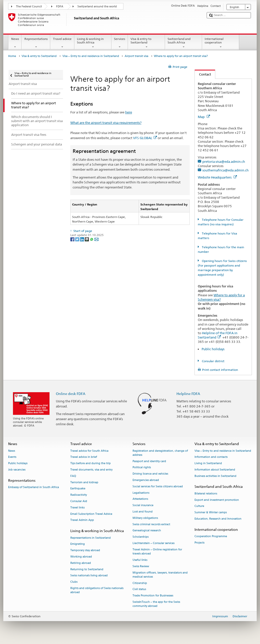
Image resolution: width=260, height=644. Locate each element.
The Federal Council (29, 6)
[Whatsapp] (92, 239)
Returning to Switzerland (87, 569)
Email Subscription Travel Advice (91, 514)
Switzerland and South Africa (184, 43)
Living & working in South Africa (93, 43)
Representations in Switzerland (91, 538)
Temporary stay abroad (85, 551)
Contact (203, 74)
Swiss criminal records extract (151, 524)
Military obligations (145, 518)
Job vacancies (17, 470)
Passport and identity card (149, 461)
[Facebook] (73, 239)
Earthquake (78, 489)
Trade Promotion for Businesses (153, 596)
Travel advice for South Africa (89, 451)
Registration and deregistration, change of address (160, 453)
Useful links (140, 560)
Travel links (77, 508)
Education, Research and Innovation (218, 519)
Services (120, 43)
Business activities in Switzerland (215, 476)
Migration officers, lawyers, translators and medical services (160, 575)
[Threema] (87, 239)
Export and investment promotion (217, 500)
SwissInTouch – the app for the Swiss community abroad (156, 604)
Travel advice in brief (84, 457)
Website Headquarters (217, 177)
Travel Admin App (82, 520)
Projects (199, 543)
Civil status (139, 589)
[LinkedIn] (82, 239)
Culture (199, 506)
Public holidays (213, 349)
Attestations (140, 499)
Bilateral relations (206, 494)
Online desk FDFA (71, 394)
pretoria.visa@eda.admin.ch (224, 162)
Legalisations (141, 493)
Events (12, 457)
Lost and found (143, 512)
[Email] (96, 239)
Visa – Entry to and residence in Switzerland (91, 56)
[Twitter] (78, 239)
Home (12, 56)
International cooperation (221, 43)
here (129, 112)
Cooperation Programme (211, 536)
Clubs (74, 582)
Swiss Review (141, 566)
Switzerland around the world (97, 6)
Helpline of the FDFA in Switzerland (218, 335)
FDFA (60, 6)
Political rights (142, 468)
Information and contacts (211, 457)
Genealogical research (147, 531)
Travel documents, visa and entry (91, 470)
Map (204, 117)
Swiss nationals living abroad (89, 576)
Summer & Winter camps (211, 513)
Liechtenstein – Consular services (153, 543)
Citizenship (140, 583)
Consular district (213, 361)
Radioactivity (79, 495)
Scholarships (141, 537)
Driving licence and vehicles (150, 474)
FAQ (73, 476)
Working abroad (81, 557)
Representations (36, 43)
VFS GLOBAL (145, 138)
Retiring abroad (81, 563)
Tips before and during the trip (91, 464)
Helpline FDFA (188, 394)
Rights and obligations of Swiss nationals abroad (97, 590)
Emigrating (78, 544)
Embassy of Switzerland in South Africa (34, 487)
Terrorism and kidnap (84, 482)
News (15, 43)
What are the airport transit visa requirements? (106, 123)
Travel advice (62, 43)
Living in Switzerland (208, 464)
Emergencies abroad (146, 480)
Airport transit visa (136, 56)
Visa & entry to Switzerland (147, 43)
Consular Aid (79, 501)
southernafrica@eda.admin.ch (225, 170)
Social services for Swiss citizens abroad (158, 486)
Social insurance (143, 506)
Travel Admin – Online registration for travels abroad (157, 552)
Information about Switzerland (215, 470)
